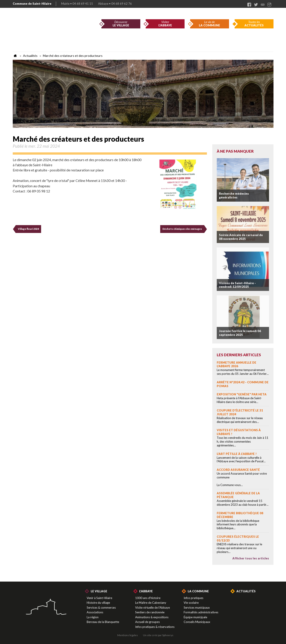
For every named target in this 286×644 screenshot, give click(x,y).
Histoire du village (98, 603)
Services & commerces (101, 608)
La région (93, 617)
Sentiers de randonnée (150, 612)
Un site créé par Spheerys (158, 635)
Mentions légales (128, 635)
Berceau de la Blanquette (103, 622)
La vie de (210, 24)
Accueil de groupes (147, 622)
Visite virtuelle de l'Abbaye (152, 608)
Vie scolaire (191, 603)
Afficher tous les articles (251, 558)
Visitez (165, 24)
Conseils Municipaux (197, 622)
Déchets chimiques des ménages (182, 229)
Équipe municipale (195, 617)
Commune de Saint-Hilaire (32, 4)
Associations (95, 612)
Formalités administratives (201, 612)
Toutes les (254, 24)
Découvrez (121, 24)
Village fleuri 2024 (28, 229)
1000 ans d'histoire (148, 598)
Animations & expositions (152, 617)
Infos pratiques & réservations (155, 627)
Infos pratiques (193, 598)
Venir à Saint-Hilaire (99, 598)
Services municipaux (197, 608)
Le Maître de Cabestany (151, 603)
